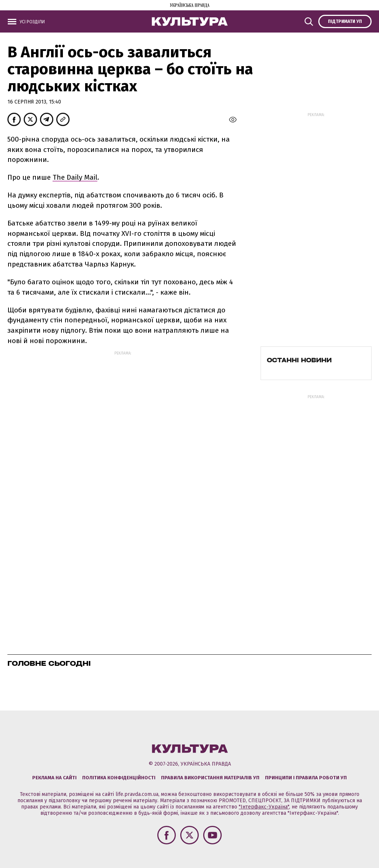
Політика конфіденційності (119, 778)
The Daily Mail (75, 177)
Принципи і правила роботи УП (306, 778)
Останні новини (299, 360)
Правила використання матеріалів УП (210, 778)
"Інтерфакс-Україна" (264, 807)
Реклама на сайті (54, 778)
